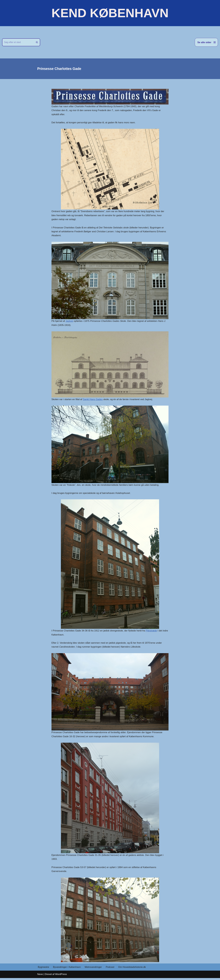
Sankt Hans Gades (93, 400)
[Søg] (18, 42)
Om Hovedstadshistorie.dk (133, 969)
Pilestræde (153, 632)
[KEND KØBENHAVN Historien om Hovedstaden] (110, 13)
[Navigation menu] (206, 42)
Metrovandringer (94, 969)
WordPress (61, 976)
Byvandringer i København (67, 969)
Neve (40, 976)
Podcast (111, 969)
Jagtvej (70, 322)
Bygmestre (44, 969)
